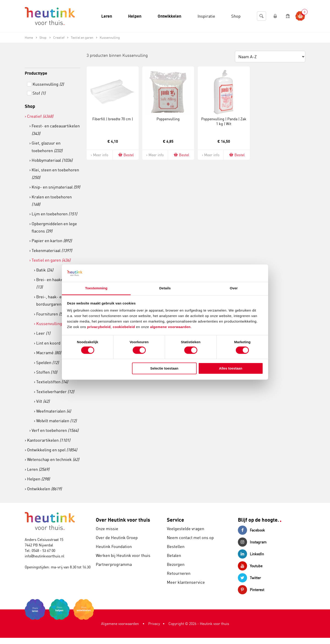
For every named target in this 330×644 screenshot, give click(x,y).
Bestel (126, 155)
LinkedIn (251, 554)
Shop (30, 106)
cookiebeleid (124, 327)
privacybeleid (99, 327)
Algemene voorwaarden (120, 624)
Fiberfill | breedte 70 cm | (113, 119)
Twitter (249, 578)
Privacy (154, 624)
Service (175, 520)
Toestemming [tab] (96, 288)
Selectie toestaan (164, 369)
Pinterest (251, 590)
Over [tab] (234, 288)
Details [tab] (165, 288)
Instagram (252, 542)
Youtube (250, 566)
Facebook (251, 530)
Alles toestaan (231, 369)
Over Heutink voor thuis (123, 520)
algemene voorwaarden (170, 327)
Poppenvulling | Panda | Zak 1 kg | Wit (224, 121)
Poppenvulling (168, 119)
